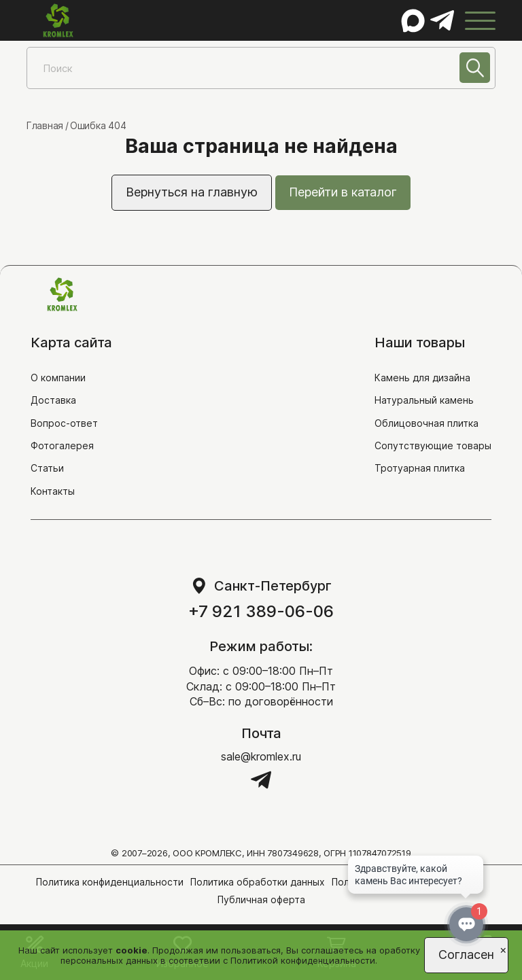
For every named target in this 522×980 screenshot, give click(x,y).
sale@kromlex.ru (261, 756)
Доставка (53, 400)
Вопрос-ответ (64, 423)
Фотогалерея (62, 445)
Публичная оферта (261, 899)
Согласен (466, 955)
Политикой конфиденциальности (303, 960)
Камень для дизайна (422, 378)
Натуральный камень (424, 400)
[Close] (503, 949)
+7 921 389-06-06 (261, 612)
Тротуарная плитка (420, 468)
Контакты (53, 491)
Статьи (47, 468)
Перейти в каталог (343, 192)
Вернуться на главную (192, 192)
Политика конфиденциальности (110, 882)
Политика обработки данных (258, 882)
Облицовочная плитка (427, 423)
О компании (58, 378)
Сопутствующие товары (433, 445)
